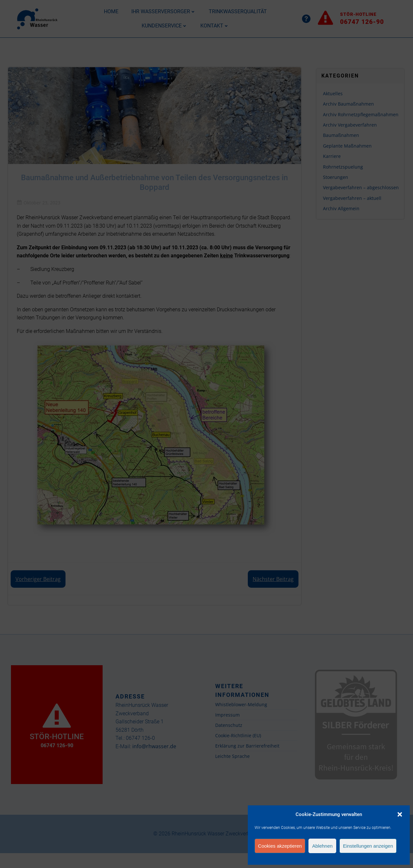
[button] (400, 814)
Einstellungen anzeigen (368, 846)
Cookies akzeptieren (280, 846)
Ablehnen (322, 846)
